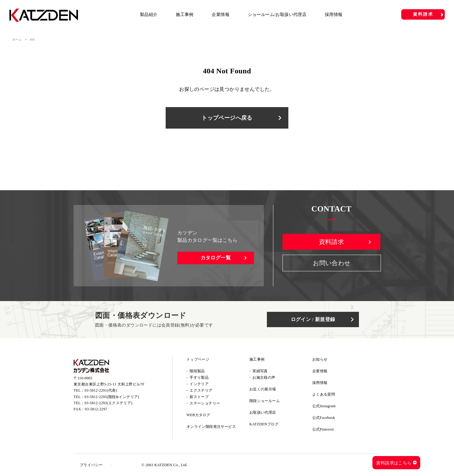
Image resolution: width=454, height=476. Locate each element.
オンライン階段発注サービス (211, 427)
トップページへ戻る (227, 118)
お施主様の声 (264, 377)
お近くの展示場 (263, 389)
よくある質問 (324, 394)
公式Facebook (324, 418)
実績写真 (260, 371)
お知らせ (320, 359)
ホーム (17, 39)
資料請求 (423, 14)
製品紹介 (149, 15)
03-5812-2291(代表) (101, 390)
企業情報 (221, 15)
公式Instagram (324, 406)
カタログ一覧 (216, 258)
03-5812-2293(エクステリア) (109, 403)
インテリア (199, 384)
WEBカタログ (198, 415)
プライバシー (91, 465)
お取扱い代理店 (263, 412)
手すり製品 (199, 377)
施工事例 (185, 15)
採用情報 (334, 15)
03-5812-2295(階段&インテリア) (112, 397)
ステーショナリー (205, 403)
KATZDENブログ (264, 424)
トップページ (198, 359)
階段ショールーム (265, 401)
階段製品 (197, 371)
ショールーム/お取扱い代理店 (277, 15)
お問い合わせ (332, 263)
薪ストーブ (199, 397)
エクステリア (201, 390)
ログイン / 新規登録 (313, 319)
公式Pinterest (323, 429)
